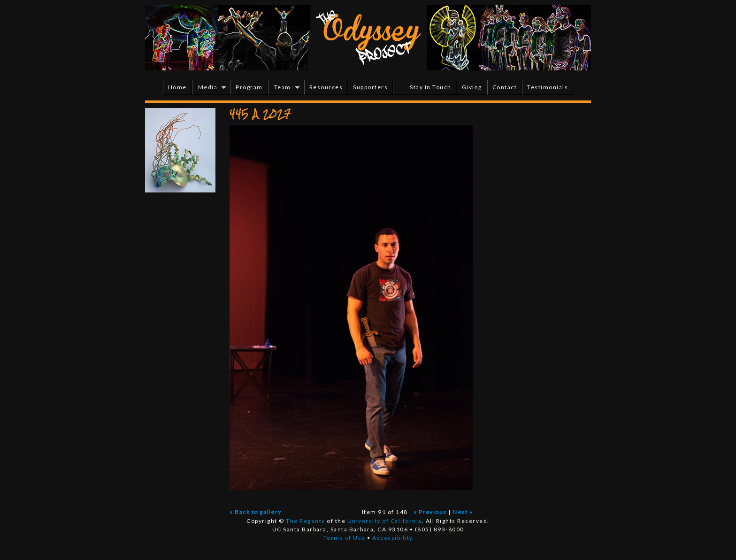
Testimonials (548, 87)
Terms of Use (345, 538)
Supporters (370, 87)
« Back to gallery (256, 512)
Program (249, 87)
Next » (463, 512)
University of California (385, 521)
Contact (505, 87)
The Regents (306, 521)
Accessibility (393, 538)
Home (177, 87)
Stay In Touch (431, 87)
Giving (472, 87)
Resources (326, 87)
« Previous (430, 512)
